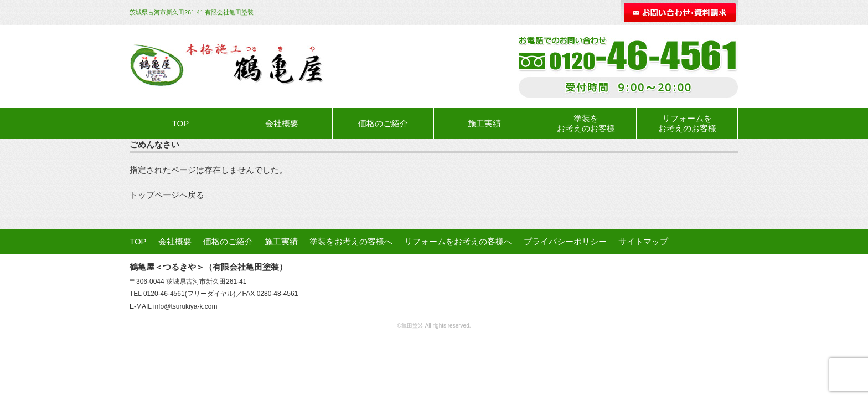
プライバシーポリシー (565, 241)
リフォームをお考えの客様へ (458, 241)
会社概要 (282, 123)
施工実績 (484, 123)
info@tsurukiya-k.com (185, 306)
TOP (181, 123)
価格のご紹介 (383, 123)
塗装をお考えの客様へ (351, 241)
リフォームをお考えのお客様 (687, 123)
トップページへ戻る (167, 195)
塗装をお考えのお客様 (586, 123)
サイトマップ (643, 241)
